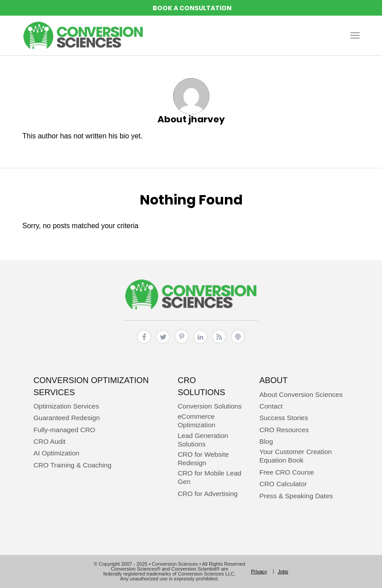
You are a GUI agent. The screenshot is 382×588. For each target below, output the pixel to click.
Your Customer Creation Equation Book (295, 456)
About (273, 380)
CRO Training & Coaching (73, 465)
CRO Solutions (201, 386)
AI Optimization (56, 453)
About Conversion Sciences (301, 394)
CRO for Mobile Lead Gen (210, 477)
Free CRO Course (286, 472)
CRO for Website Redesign (203, 459)
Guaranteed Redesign (67, 418)
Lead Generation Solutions (203, 440)
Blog (266, 441)
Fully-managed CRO (64, 430)
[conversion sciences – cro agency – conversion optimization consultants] (83, 35)
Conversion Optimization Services (91, 386)
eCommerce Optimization (196, 421)
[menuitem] (355, 35)
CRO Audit (50, 441)
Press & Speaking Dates (296, 496)
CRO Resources (284, 430)
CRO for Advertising (208, 494)
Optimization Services (66, 406)
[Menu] (355, 35)
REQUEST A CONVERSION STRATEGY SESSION (191, 8)
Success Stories (284, 418)
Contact (271, 406)
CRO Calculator (283, 484)
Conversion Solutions (210, 406)
